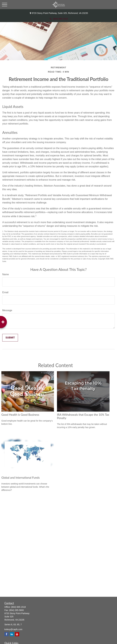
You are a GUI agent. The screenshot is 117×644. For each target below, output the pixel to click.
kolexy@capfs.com (13, 629)
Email (5, 292)
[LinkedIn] (12, 634)
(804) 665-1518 (59, 19)
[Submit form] (10, 338)
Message (7, 310)
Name (6, 274)
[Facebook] (6, 634)
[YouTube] (17, 634)
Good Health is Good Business (20, 415)
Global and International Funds (20, 478)
